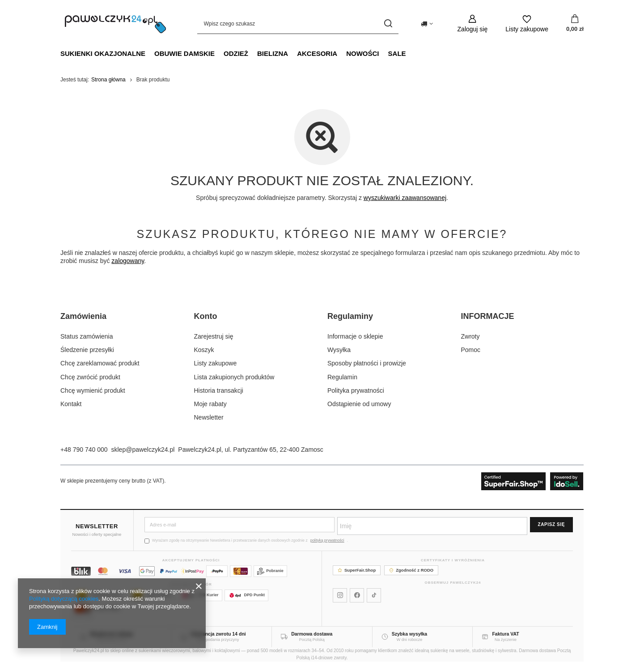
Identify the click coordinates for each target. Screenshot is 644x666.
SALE (397, 53)
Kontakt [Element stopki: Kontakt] (71, 404)
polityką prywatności (327, 540)
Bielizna (273, 53)
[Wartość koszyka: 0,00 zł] (575, 24)
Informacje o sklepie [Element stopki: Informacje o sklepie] (355, 336)
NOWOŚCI (362, 53)
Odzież (236, 53)
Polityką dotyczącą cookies (64, 599)
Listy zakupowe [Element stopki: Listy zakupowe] (216, 363)
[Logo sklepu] (115, 24)
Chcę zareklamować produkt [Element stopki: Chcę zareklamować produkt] (100, 363)
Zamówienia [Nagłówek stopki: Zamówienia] (83, 316)
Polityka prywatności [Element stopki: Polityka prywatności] (356, 390)
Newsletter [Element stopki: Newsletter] (209, 417)
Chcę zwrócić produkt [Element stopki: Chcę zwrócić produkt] (90, 377)
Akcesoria (317, 53)
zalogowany (128, 261)
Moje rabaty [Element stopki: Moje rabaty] (210, 404)
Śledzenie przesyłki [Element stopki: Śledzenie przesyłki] (87, 350)
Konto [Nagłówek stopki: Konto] (206, 316)
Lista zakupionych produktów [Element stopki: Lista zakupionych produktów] (234, 377)
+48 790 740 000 (84, 450)
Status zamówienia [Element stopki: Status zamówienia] (87, 336)
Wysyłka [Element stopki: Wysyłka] (339, 350)
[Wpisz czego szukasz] (298, 23)
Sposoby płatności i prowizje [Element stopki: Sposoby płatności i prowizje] (367, 363)
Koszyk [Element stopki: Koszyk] (204, 350)
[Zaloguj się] (473, 23)
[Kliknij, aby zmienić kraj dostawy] (427, 24)
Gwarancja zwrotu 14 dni (218, 634)
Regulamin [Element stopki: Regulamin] (342, 377)
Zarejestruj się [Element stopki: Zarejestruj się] (214, 336)
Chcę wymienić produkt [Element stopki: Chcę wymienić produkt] (93, 390)
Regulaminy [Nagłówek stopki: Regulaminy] (350, 316)
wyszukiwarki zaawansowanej (405, 198)
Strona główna (108, 80)
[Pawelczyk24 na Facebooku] (357, 595)
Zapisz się (551, 524)
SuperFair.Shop (357, 570)
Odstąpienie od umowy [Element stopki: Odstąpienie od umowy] (359, 404)
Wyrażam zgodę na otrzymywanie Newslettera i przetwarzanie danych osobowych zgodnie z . (246, 541)
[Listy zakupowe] (527, 23)
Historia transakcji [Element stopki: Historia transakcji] (219, 390)
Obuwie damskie (184, 53)
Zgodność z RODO (411, 570)
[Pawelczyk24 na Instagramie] (340, 595)
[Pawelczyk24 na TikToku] (374, 595)
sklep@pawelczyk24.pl (143, 450)
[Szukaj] (388, 23)
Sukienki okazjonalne (103, 53)
